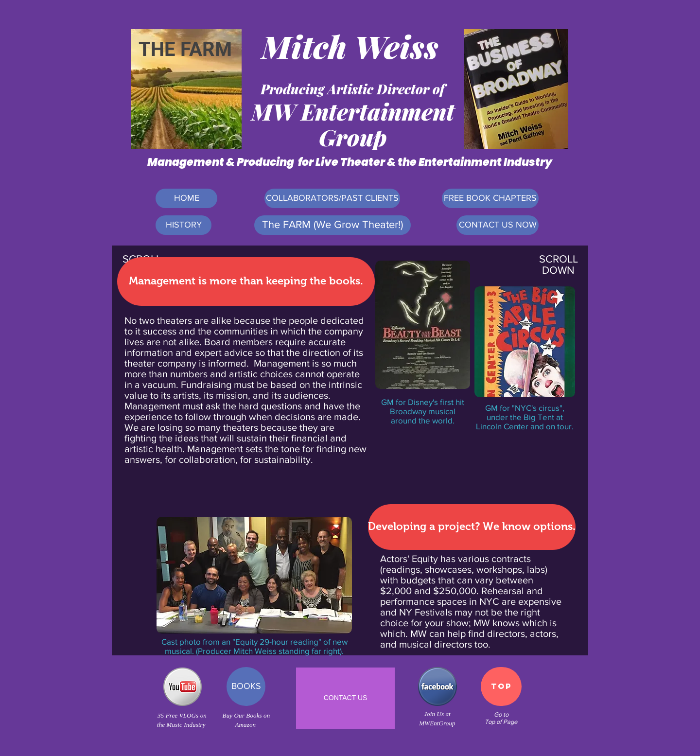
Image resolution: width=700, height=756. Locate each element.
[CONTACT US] (345, 698)
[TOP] (501, 686)
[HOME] (186, 198)
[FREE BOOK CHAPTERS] (490, 198)
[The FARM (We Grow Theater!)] (332, 225)
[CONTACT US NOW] (498, 225)
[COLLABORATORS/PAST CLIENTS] (332, 198)
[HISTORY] (184, 225)
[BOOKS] (246, 686)
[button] (246, 281)
